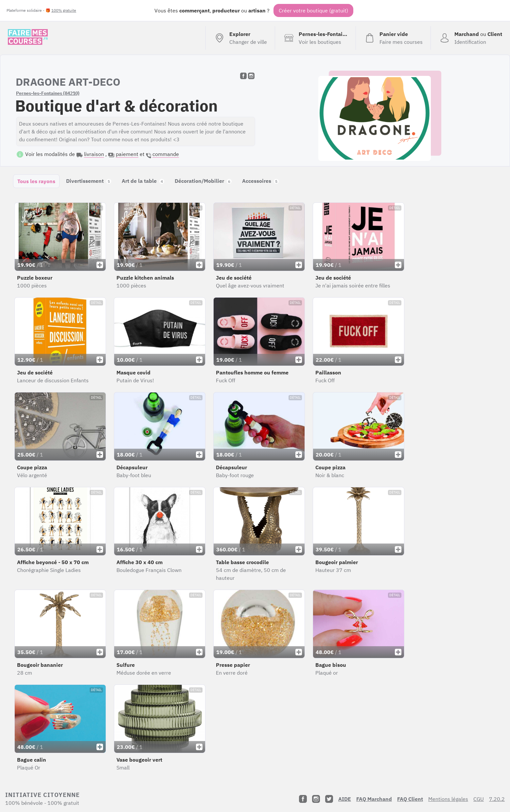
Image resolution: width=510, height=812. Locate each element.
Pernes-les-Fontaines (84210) (48, 93)
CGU (479, 799)
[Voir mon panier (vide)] (393, 38)
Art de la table (143, 181)
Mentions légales (448, 799)
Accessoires (260, 181)
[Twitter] (329, 799)
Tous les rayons (36, 181)
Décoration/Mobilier (203, 181)
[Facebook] (303, 799)
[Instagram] (316, 799)
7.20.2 (497, 799)
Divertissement (89, 181)
